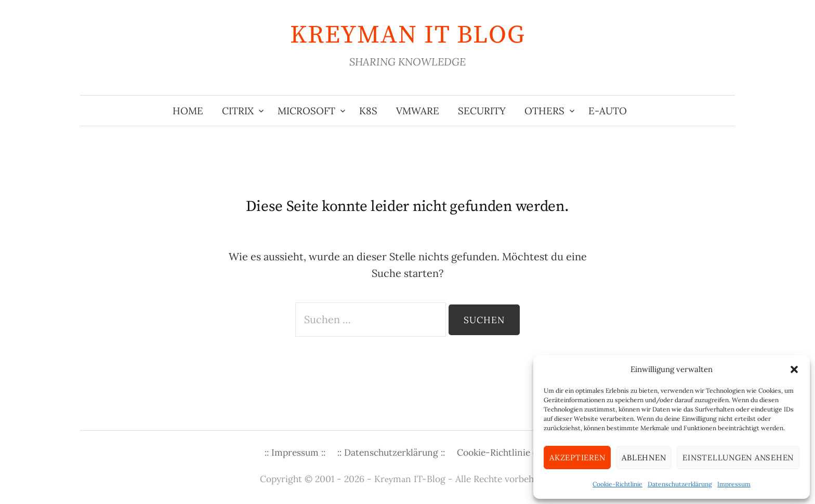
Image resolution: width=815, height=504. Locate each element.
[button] (794, 369)
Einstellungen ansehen (738, 457)
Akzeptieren (577, 457)
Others (544, 111)
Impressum (734, 484)
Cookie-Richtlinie (617, 484)
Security (482, 111)
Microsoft (306, 111)
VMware (418, 111)
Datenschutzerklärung (680, 484)
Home (188, 111)
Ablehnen (644, 457)
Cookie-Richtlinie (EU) (504, 452)
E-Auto (608, 111)
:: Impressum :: (295, 452)
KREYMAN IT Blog (408, 35)
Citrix (238, 111)
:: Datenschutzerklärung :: (391, 452)
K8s (368, 111)
